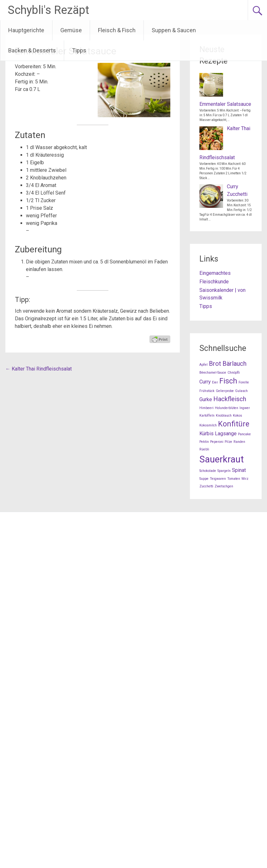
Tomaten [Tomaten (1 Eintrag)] (234, 479)
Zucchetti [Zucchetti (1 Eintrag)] (206, 486)
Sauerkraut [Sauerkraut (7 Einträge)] (222, 459)
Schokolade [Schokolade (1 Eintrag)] (208, 471)
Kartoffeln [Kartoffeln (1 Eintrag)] (207, 416)
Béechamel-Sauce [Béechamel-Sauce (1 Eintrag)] (213, 373)
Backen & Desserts (32, 50)
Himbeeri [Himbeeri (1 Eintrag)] (206, 408)
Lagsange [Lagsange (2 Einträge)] (226, 434)
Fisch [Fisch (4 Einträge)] (228, 381)
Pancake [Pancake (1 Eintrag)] (244, 434)
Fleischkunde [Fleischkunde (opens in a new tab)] (214, 282)
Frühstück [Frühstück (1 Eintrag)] (207, 391)
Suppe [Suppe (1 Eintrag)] (204, 479)
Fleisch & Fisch (117, 30)
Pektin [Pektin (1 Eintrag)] (204, 442)
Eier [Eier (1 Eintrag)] (215, 382)
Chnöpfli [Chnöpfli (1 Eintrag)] (234, 373)
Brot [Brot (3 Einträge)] (215, 364)
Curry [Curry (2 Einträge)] (205, 382)
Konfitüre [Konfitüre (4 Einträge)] (234, 424)
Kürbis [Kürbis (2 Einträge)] (206, 434)
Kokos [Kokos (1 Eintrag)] (237, 416)
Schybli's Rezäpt (49, 10)
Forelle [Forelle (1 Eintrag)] (244, 382)
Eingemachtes (215, 273)
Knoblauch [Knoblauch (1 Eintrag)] (224, 416)
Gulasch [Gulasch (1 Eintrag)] (241, 391)
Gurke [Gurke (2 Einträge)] (206, 399)
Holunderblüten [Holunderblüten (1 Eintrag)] (227, 408)
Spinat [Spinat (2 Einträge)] (239, 470)
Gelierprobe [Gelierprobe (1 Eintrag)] (225, 391)
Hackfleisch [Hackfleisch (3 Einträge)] (230, 399)
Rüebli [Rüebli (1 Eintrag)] (204, 449)
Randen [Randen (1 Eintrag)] (239, 442)
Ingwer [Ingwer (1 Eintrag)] (245, 408)
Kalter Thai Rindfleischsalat (39, 369)
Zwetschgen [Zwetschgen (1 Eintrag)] (224, 486)
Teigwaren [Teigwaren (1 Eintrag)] (218, 479)
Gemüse (71, 30)
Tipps (79, 50)
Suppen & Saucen (174, 30)
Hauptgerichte (26, 30)
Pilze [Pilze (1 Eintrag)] (228, 442)
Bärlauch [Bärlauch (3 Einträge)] (234, 364)
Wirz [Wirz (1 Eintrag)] (245, 479)
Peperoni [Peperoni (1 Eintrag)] (217, 442)
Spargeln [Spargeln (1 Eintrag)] (224, 471)
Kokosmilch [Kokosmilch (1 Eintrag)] (208, 425)
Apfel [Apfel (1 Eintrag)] (203, 365)
